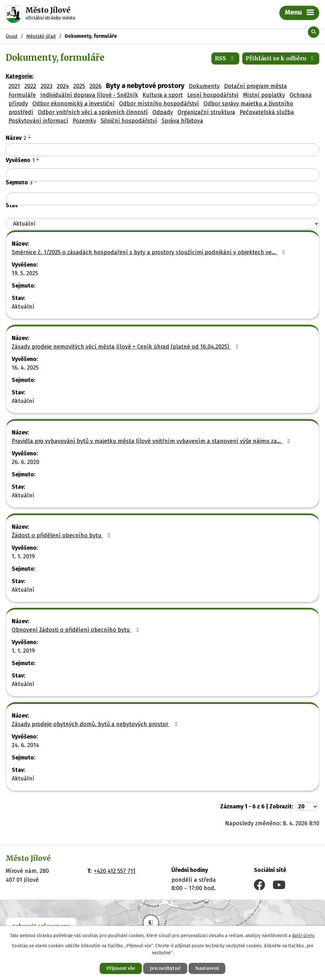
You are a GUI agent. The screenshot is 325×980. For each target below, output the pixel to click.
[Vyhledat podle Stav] (162, 224)
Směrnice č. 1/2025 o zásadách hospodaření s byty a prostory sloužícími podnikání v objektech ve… (150, 252)
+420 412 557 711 (115, 871)
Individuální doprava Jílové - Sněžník (89, 95)
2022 (30, 86)
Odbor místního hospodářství (159, 104)
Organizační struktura (206, 112)
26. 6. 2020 (26, 462)
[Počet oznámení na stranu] (307, 806)
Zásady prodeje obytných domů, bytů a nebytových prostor (96, 724)
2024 (63, 86)
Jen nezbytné (165, 968)
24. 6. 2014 (25, 745)
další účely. (303, 936)
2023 (46, 86)
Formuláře (22, 95)
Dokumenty (204, 86)
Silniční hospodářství (129, 121)
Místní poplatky (264, 95)
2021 (14, 86)
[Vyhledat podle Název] (162, 150)
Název (16, 138)
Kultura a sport (163, 95)
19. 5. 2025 (25, 273)
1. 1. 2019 (23, 556)
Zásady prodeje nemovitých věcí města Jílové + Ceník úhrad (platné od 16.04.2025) (126, 347)
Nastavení (207, 968)
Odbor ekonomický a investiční (73, 104)
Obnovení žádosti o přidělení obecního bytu (77, 630)
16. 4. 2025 (25, 368)
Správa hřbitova (182, 121)
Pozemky (84, 121)
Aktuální (23, 307)
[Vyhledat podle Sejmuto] (162, 199)
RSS (226, 58)
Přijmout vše (121, 968)
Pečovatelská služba (267, 112)
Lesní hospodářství (213, 95)
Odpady (163, 112)
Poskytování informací (38, 121)
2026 (96, 86)
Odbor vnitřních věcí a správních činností (93, 112)
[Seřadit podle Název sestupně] (30, 138)
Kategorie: (20, 76)
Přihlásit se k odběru (281, 58)
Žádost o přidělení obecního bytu (62, 535)
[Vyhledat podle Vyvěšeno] (162, 175)
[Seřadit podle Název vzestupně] (30, 135)
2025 (79, 86)
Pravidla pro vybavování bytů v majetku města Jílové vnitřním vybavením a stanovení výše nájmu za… (152, 441)
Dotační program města (255, 86)
